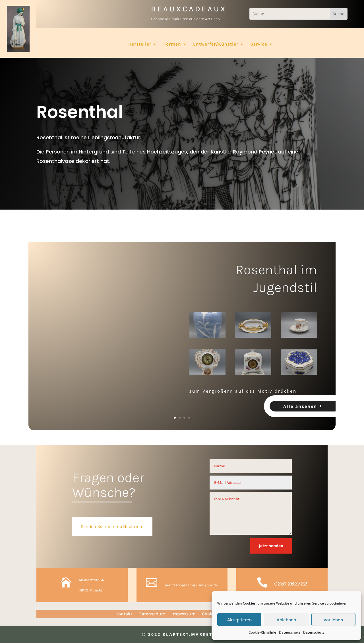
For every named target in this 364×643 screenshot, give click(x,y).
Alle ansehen (300, 409)
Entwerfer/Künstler (216, 44)
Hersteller (140, 44)
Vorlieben (333, 620)
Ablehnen (286, 620)
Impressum (184, 614)
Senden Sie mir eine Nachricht (112, 526)
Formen (172, 44)
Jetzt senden (271, 546)
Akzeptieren (239, 620)
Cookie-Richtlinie (262, 632)
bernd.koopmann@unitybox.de (191, 585)
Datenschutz (290, 632)
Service (259, 44)
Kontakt (124, 614)
